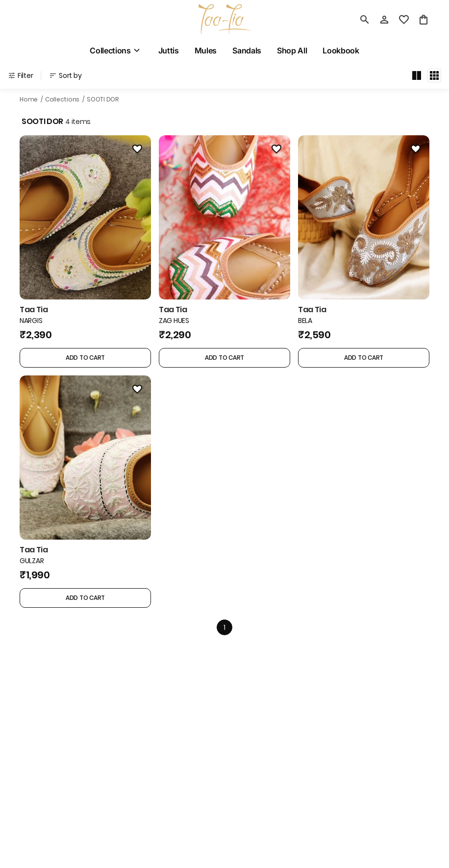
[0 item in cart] (424, 20)
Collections (62, 99)
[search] (365, 20)
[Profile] (384, 20)
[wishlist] (404, 20)
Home (29, 99)
